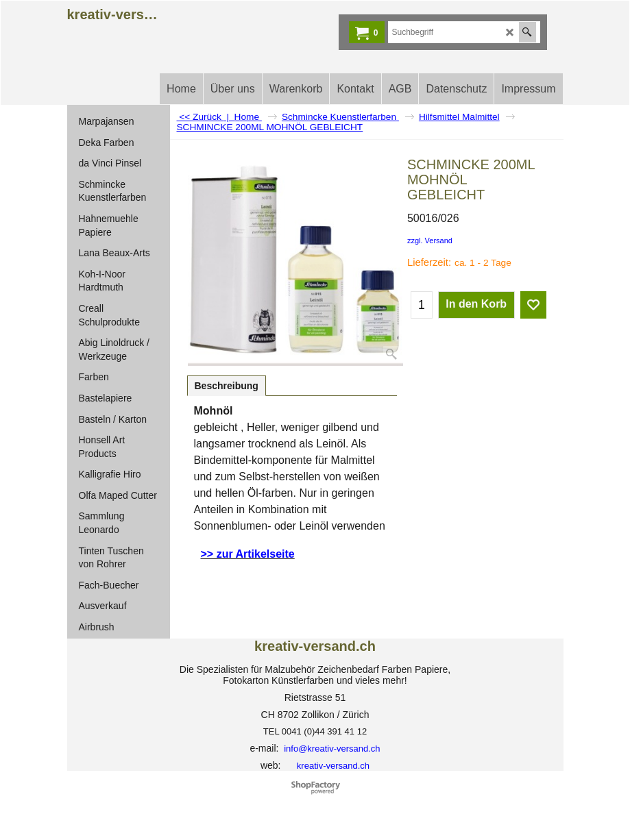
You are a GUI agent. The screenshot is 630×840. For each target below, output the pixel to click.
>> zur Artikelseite (248, 554)
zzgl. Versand (430, 240)
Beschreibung (227, 386)
